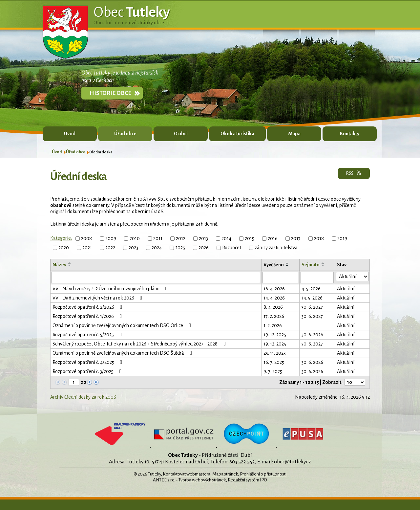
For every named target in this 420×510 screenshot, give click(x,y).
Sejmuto (311, 265)
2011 (158, 238)
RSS (354, 173)
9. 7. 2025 (273, 371)
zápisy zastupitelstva (276, 248)
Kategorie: (61, 238)
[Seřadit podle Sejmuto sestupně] (323, 266)
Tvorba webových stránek (202, 480)
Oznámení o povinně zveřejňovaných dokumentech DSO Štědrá (123, 353)
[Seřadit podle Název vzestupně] (70, 263)
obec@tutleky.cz (293, 462)
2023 (133, 248)
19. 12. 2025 (275, 335)
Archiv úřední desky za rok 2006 (83, 397)
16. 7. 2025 (274, 362)
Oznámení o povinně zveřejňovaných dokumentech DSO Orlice (123, 325)
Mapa (294, 134)
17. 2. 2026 (274, 316)
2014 (226, 238)
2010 (135, 238)
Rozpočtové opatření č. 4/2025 (88, 362)
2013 (203, 238)
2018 (319, 238)
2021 (87, 248)
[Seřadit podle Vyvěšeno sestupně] (287, 266)
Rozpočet (232, 248)
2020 (64, 248)
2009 (111, 238)
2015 (250, 238)
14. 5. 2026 (312, 298)
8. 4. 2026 (273, 307)
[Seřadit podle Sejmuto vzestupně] (323, 263)
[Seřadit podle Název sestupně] (70, 266)
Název (59, 265)
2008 (86, 238)
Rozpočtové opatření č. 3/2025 (88, 371)
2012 (181, 238)
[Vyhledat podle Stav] (352, 277)
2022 (110, 248)
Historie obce (110, 93)
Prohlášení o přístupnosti (263, 474)
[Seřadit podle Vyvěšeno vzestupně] (287, 263)
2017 (296, 238)
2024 (157, 248)
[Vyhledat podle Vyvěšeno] (280, 277)
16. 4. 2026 (274, 289)
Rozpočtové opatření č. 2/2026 (88, 307)
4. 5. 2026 (311, 289)
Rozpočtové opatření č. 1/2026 (88, 316)
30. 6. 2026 (312, 335)
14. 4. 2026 (274, 298)
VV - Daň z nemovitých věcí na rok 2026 (98, 298)
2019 (342, 238)
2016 (273, 238)
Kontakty (350, 134)
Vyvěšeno (274, 265)
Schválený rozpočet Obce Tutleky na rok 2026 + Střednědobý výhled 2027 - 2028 (140, 344)
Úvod (70, 134)
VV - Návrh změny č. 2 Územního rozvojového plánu (111, 289)
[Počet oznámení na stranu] (355, 382)
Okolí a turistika (237, 134)
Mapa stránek (225, 474)
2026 (204, 248)
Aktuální (346, 289)
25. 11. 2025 (275, 353)
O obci (181, 134)
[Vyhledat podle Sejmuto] (317, 277)
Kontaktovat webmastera (187, 474)
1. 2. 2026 (273, 325)
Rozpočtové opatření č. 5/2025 (88, 335)
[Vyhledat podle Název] (156, 277)
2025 (180, 248)
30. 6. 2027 (312, 307)
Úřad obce (125, 134)
